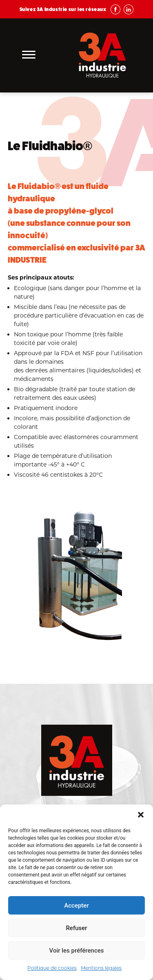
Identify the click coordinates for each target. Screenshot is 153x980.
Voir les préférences (77, 951)
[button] (141, 815)
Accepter (76, 906)
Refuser (76, 928)
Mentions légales (101, 968)
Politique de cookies (52, 968)
